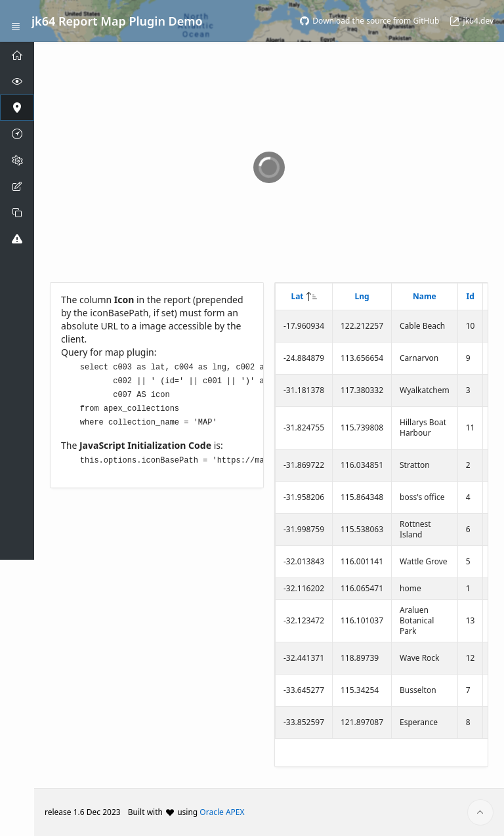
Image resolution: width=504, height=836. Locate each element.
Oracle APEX (222, 812)
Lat (297, 296)
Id (470, 296)
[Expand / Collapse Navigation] (16, 21)
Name (425, 296)
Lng (362, 296)
